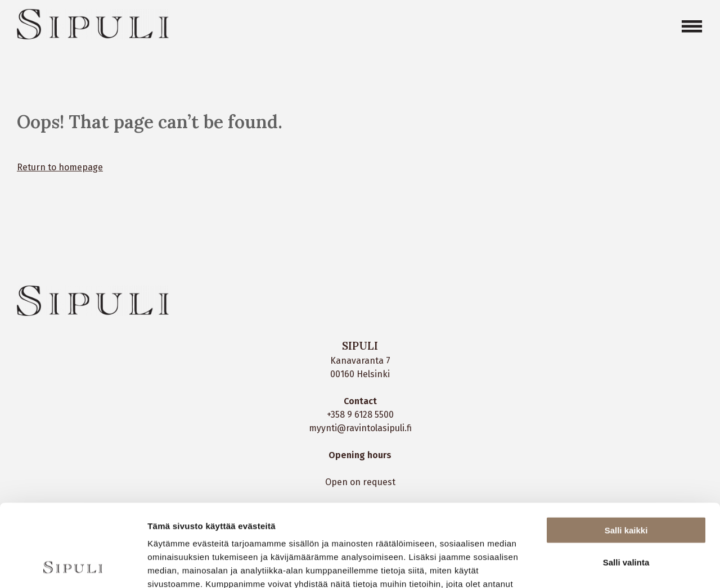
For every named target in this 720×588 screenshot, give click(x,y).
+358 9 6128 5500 (360, 415)
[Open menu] (692, 26)
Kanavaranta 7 (360, 361)
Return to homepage (60, 167)
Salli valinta (626, 485)
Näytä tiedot (602, 566)
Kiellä (626, 516)
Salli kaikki (626, 453)
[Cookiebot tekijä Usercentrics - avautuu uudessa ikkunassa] (73, 566)
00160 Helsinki (360, 374)
